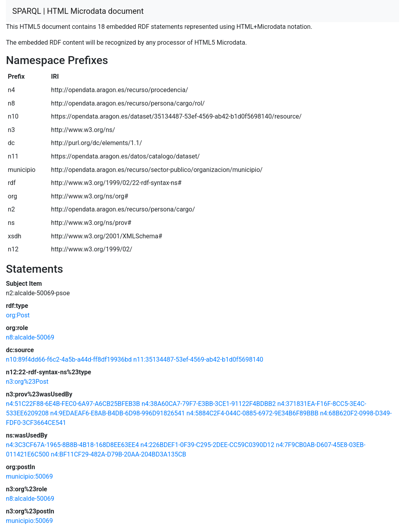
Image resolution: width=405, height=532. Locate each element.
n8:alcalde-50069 (30, 337)
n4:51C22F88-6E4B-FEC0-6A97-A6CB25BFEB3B (73, 404)
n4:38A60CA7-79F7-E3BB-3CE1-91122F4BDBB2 (209, 404)
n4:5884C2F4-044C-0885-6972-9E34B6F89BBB (252, 413)
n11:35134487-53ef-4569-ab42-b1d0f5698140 (198, 359)
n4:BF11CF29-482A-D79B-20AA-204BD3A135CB (118, 454)
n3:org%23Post (27, 382)
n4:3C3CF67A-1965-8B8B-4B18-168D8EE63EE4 (72, 445)
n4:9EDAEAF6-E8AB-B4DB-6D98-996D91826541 (117, 413)
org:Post (18, 315)
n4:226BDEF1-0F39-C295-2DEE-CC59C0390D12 (207, 445)
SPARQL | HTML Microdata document (78, 11)
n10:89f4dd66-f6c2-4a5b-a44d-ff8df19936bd (69, 359)
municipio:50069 (29, 476)
